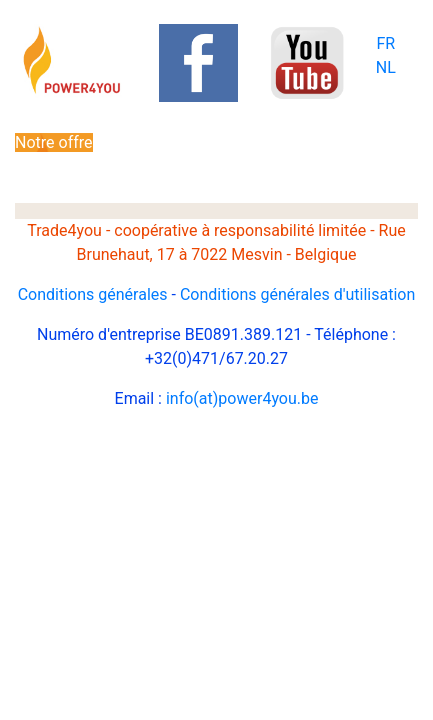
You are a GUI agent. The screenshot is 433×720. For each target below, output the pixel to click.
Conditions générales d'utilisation (297, 294)
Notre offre (54, 142)
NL (386, 67)
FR (385, 43)
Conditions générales (93, 294)
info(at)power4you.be (242, 398)
